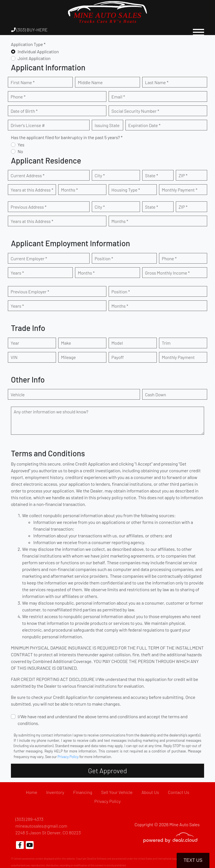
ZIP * (183, 175)
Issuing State (107, 125)
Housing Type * (126, 190)
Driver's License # (28, 125)
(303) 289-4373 (29, 819)
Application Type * (28, 44)
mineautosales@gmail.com (41, 826)
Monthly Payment (178, 357)
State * (152, 175)
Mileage (68, 357)
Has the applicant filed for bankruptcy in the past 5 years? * (67, 137)
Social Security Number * (135, 111)
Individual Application (38, 51)
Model (117, 343)
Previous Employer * (30, 292)
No (20, 151)
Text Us (193, 860)
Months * (69, 190)
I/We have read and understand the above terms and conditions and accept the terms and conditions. (103, 720)
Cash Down (156, 394)
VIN (14, 357)
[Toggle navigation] (198, 30)
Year (15, 343)
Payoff (118, 357)
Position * (104, 258)
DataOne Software (97, 859)
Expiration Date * (144, 125)
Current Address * (28, 175)
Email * (118, 97)
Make (66, 343)
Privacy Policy (68, 757)
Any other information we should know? (51, 412)
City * (100, 175)
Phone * (18, 97)
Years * (17, 273)
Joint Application (34, 58)
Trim (166, 343)
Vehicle (18, 394)
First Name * (23, 82)
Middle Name (90, 82)
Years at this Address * (32, 190)
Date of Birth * (24, 111)
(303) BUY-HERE (29, 30)
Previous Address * (29, 207)
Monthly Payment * (180, 190)
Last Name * (157, 82)
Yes (21, 145)
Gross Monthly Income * (167, 273)
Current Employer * (29, 258)
